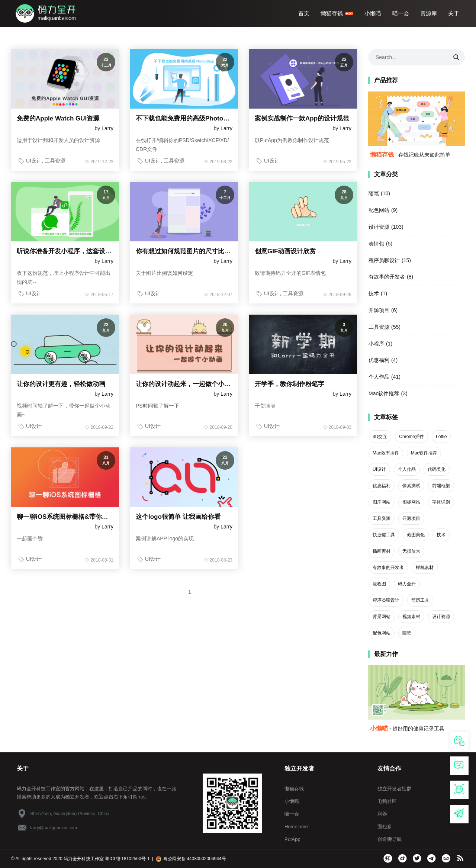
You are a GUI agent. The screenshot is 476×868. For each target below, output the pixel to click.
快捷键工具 (384, 535)
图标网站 (411, 502)
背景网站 (382, 617)
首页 (304, 13)
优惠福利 (379, 360)
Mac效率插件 (386, 453)
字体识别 (441, 502)
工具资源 (55, 161)
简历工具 (420, 600)
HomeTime (296, 827)
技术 (374, 293)
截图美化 (416, 535)
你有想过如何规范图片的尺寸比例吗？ (189, 251)
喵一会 (401, 13)
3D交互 (380, 437)
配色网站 (379, 210)
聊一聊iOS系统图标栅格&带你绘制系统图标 (78, 517)
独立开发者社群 (394, 789)
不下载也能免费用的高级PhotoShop (187, 118)
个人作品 (379, 377)
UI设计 (34, 161)
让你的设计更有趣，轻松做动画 (61, 384)
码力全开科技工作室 (84, 859)
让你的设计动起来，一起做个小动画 (186, 384)
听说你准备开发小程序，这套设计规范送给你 (80, 251)
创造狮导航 (390, 839)
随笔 (374, 193)
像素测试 (411, 486)
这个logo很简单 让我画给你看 (178, 517)
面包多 (385, 827)
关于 (454, 13)
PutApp (292, 839)
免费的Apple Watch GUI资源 (58, 118)
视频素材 (411, 617)
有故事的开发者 (387, 277)
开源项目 (379, 310)
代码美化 (437, 469)
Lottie (441, 437)
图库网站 (382, 502)
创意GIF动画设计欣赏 (285, 251)
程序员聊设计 (384, 260)
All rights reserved (33, 859)
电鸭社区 (387, 801)
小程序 (376, 344)
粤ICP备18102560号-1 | (130, 859)
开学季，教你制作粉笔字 (290, 384)
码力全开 (407, 584)
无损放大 (411, 551)
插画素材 (382, 551)
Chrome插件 (411, 437)
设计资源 (379, 227)
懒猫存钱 (337, 13)
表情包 (376, 244)
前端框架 (441, 486)
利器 (382, 814)
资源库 (429, 13)
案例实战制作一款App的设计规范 (302, 118)
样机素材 (425, 568)
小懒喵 (373, 13)
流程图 (379, 584)
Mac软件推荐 (384, 393)
